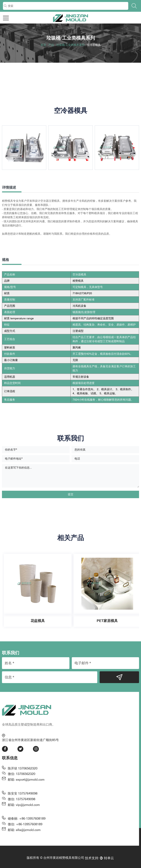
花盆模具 (38, 621)
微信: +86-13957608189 (25, 824)
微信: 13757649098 (22, 799)
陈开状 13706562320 (23, 768)
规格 (5, 260)
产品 (51, 45)
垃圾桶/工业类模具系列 (70, 45)
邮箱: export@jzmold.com (26, 780)
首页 (43, 45)
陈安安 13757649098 (23, 793)
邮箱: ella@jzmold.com (24, 830)
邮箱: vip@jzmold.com (24, 805)
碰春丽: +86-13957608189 (27, 819)
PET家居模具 (107, 621)
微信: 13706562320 (22, 774)
